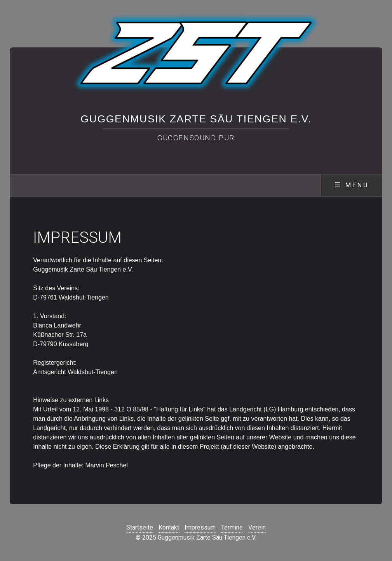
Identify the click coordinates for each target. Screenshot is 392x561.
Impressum (200, 527)
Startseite (140, 527)
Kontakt (169, 527)
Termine (232, 527)
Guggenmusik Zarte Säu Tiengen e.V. (196, 119)
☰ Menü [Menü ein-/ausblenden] (352, 185)
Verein (257, 527)
